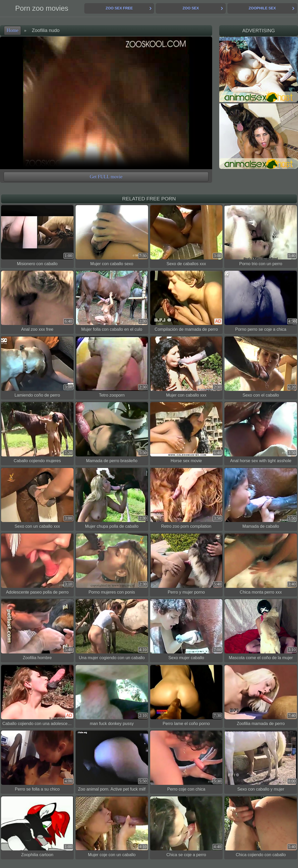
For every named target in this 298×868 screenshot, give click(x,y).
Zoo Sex (191, 8)
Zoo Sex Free (119, 8)
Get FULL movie (106, 177)
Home (12, 30)
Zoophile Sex (262, 8)
